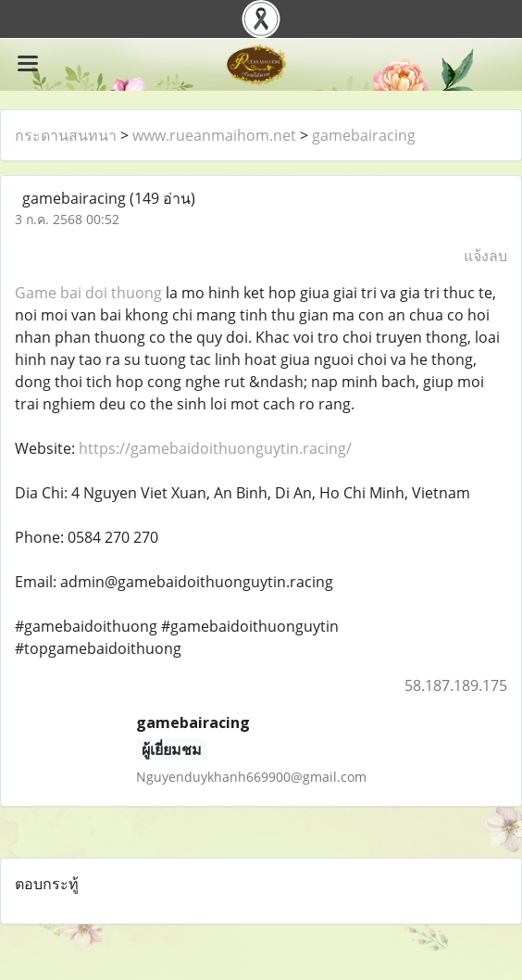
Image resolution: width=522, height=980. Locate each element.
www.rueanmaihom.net (214, 135)
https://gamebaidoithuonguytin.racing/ (215, 448)
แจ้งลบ (485, 256)
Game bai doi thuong (88, 293)
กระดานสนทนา (66, 135)
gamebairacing (364, 135)
